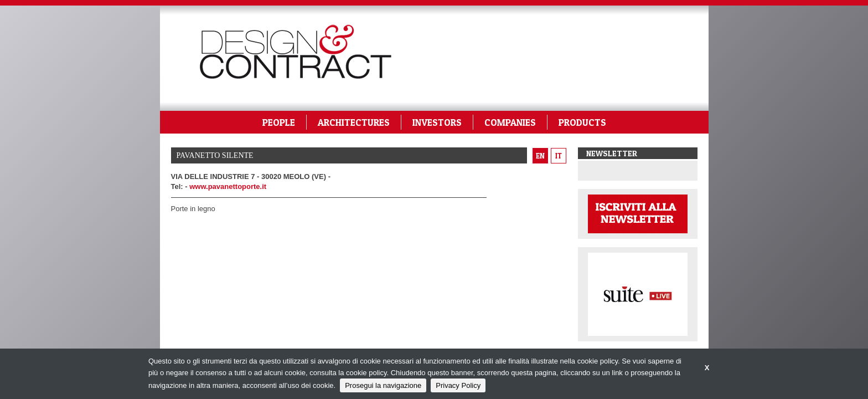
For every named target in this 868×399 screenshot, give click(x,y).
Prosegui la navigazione (383, 385)
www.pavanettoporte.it (228, 186)
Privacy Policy (458, 385)
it (559, 156)
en (540, 156)
